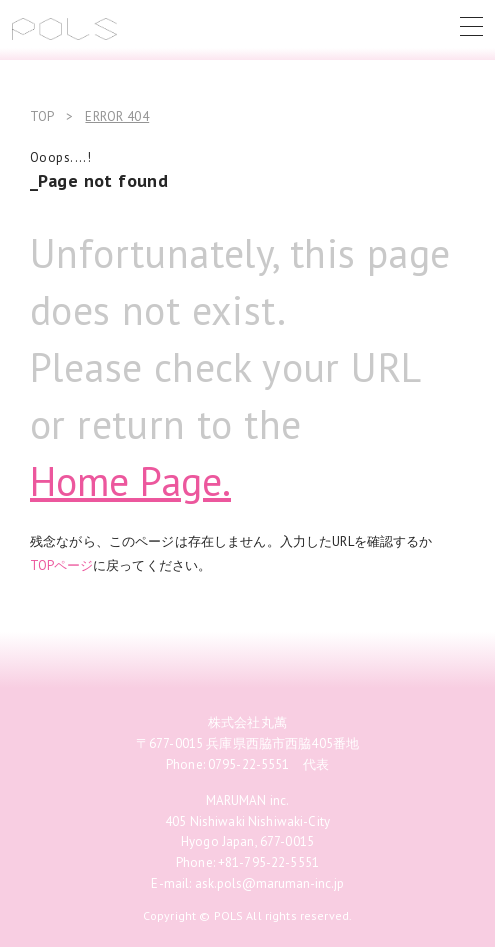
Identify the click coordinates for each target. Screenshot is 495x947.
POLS (64, 29)
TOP (42, 116)
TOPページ (61, 565)
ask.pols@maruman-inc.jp (269, 883)
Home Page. (130, 481)
